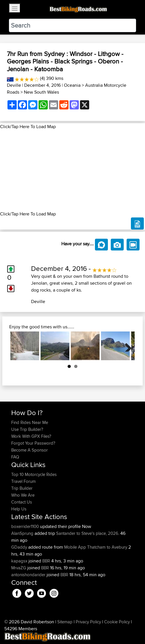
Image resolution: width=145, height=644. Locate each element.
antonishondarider (29, 575)
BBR (46, 561)
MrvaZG (19, 568)
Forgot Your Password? (33, 443)
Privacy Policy (88, 622)
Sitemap (65, 622)
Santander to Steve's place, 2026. (88, 533)
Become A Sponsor (29, 450)
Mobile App (75, 547)
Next (126, 346)
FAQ (15, 457)
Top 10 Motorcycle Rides (34, 474)
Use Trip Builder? (27, 429)
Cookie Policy (117, 622)
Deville (14, 85)
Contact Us (22, 502)
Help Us (19, 509)
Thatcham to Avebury (107, 547)
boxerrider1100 (26, 526)
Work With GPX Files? (31, 436)
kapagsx (20, 561)
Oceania (72, 85)
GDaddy (20, 547)
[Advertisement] (72, 170)
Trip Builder (22, 488)
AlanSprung (23, 533)
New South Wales (41, 92)
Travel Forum (23, 481)
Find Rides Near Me (30, 422)
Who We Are (23, 495)
